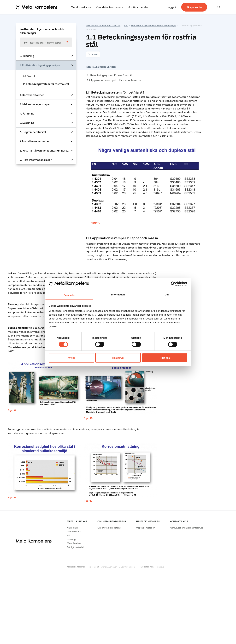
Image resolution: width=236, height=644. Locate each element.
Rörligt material (75, 547)
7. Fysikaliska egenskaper (35, 141)
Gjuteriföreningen (127, 567)
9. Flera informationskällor (36, 160)
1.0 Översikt (30, 76)
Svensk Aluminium (109, 567)
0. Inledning (27, 56)
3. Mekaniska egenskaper (35, 104)
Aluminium (73, 528)
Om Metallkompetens (109, 7)
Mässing (71, 539)
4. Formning (27, 113)
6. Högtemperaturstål (33, 132)
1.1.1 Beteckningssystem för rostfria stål (109, 75)
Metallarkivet (74, 543)
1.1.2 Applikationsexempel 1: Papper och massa (113, 80)
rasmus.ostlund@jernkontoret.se (186, 528)
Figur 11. (95, 223)
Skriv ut (93, 54)
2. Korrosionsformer (32, 95)
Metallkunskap (80, 7)
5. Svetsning (27, 123)
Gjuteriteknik (74, 532)
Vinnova (160, 567)
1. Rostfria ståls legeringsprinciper (40, 65)
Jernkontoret (93, 567)
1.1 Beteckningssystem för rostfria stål (46, 84)
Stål (69, 535)
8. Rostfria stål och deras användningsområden (48, 150)
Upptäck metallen (139, 7)
